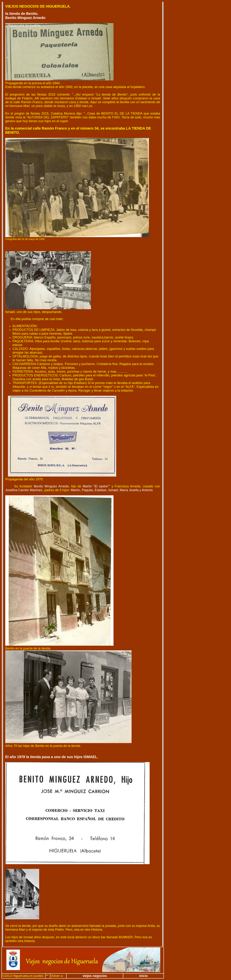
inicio (143, 976)
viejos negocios (95, 976)
